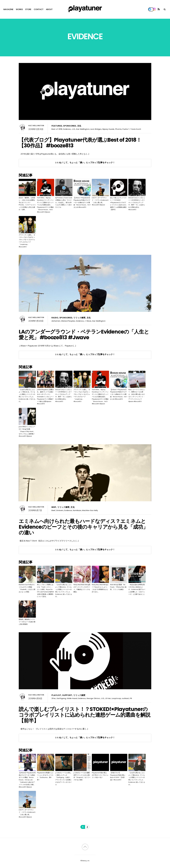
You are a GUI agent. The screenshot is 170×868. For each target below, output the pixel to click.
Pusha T (126, 129)
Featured (57, 126)
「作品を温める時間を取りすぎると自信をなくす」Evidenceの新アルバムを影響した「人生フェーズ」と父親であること (137, 589)
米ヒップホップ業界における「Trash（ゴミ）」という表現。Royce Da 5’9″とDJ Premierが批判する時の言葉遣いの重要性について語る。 (46, 590)
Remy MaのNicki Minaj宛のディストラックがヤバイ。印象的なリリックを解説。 (82, 588)
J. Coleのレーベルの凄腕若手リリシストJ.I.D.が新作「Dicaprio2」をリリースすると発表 (82, 776)
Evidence (67, 129)
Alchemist (56, 321)
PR (131, 698)
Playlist (56, 695)
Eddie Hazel (72, 698)
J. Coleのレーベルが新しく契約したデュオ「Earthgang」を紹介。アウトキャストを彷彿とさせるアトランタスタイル (63, 779)
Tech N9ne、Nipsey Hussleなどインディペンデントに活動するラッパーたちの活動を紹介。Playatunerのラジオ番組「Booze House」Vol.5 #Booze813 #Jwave (45, 205)
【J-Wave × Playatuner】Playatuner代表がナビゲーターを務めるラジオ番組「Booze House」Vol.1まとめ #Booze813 (82, 202)
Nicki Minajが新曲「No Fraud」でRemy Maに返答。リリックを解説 (118, 587)
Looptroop (116, 698)
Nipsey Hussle (108, 129)
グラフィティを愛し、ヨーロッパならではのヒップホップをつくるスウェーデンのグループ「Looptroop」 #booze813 (27, 241)
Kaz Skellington (36, 126)
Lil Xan (108, 698)
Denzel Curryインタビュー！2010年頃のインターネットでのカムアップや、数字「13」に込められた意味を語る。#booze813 (137, 204)
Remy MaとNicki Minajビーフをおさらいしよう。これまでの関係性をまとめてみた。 (100, 588)
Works (19, 9)
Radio (55, 318)
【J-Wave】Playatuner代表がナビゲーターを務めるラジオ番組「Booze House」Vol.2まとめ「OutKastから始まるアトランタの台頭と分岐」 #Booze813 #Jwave (27, 780)
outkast (125, 698)
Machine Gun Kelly (90, 510)
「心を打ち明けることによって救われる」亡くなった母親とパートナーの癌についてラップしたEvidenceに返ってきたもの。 (27, 395)
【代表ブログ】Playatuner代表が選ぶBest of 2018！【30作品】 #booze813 (80, 143)
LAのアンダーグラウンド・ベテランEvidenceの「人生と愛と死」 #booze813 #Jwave (100, 201)
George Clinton (93, 698)
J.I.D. (74, 129)
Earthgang (61, 698)
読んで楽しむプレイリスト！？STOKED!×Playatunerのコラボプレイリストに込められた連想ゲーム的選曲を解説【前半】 (118, 204)
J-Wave (88, 321)
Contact (39, 9)
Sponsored (70, 126)
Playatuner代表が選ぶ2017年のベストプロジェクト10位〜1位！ (100, 775)
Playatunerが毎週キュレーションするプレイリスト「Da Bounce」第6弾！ (45, 776)
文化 (79, 126)
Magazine (8, 9)
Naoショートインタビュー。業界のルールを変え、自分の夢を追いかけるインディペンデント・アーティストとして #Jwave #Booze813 (137, 395)
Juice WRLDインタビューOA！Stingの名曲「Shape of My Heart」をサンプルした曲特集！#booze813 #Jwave (27, 431)
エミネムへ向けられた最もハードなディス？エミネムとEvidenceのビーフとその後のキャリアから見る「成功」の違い (83, 527)
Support (67, 695)
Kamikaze (77, 510)
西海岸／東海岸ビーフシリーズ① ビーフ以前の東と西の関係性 (27, 622)
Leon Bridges (96, 129)
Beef (54, 507)
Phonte (118, 129)
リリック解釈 (79, 318)
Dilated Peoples (68, 321)
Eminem (60, 510)
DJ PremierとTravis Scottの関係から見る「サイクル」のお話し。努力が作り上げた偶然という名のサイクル (64, 202)
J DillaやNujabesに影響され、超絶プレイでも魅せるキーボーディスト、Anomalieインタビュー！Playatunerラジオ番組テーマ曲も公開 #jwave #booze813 (45, 397)
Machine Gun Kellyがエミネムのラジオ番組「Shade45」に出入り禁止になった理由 (27, 588)
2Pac (54, 698)
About (49, 9)
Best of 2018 (57, 129)
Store (28, 9)
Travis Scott (136, 129)
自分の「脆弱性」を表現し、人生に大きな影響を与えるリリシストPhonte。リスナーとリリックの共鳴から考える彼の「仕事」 (27, 204)
